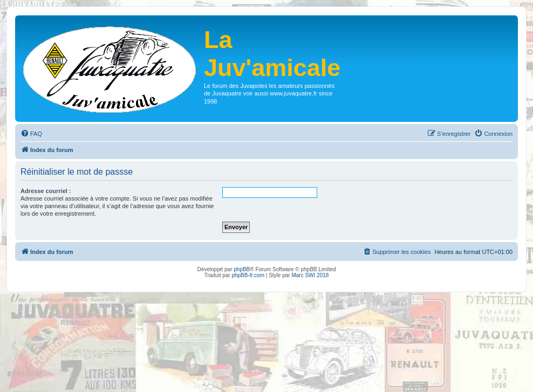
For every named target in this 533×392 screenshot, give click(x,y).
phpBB (242, 269)
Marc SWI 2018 (310, 275)
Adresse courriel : (46, 191)
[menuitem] (31, 134)
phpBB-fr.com (248, 275)
